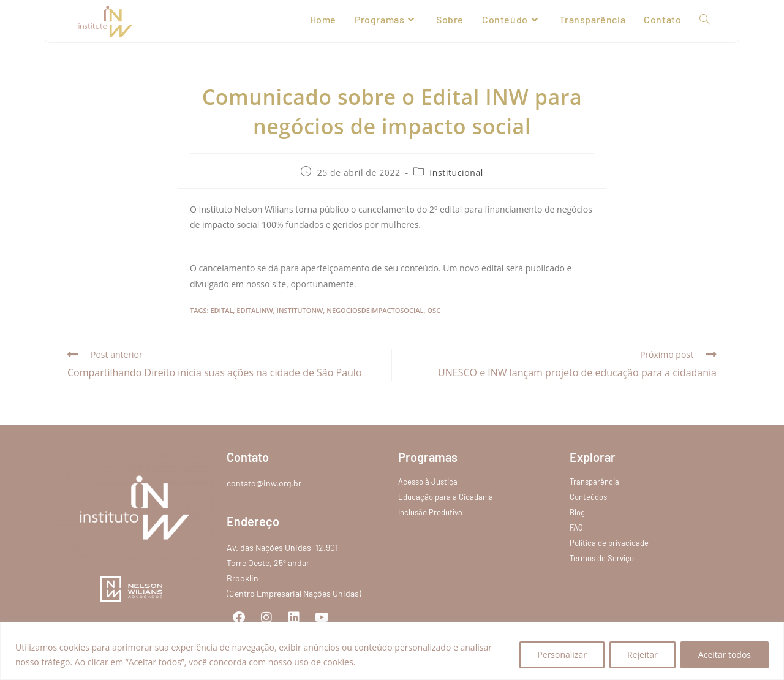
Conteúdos (588, 497)
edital (221, 310)
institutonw (300, 310)
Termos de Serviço (602, 558)
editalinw (254, 310)
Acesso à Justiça (428, 482)
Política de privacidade (609, 543)
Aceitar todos (725, 655)
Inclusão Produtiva (430, 512)
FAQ (576, 527)
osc (434, 310)
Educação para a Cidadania (446, 497)
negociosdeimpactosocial (375, 310)
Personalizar (562, 655)
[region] (392, 651)
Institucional (456, 172)
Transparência (594, 482)
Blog (577, 512)
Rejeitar (643, 655)
